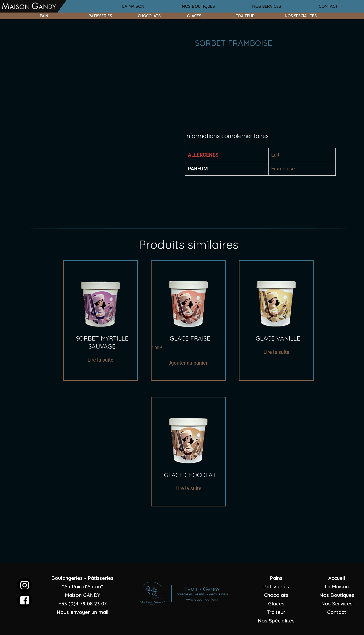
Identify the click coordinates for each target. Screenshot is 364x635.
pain (44, 16)
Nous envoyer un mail (83, 612)
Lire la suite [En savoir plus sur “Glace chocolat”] (188, 488)
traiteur (245, 16)
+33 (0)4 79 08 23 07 (83, 604)
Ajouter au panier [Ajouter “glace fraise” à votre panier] (189, 363)
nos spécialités (301, 16)
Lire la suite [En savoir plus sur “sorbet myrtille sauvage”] (100, 360)
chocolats (149, 16)
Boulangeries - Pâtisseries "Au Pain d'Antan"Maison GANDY (82, 587)
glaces (194, 16)
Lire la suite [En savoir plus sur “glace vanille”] (276, 352)
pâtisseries (100, 16)
